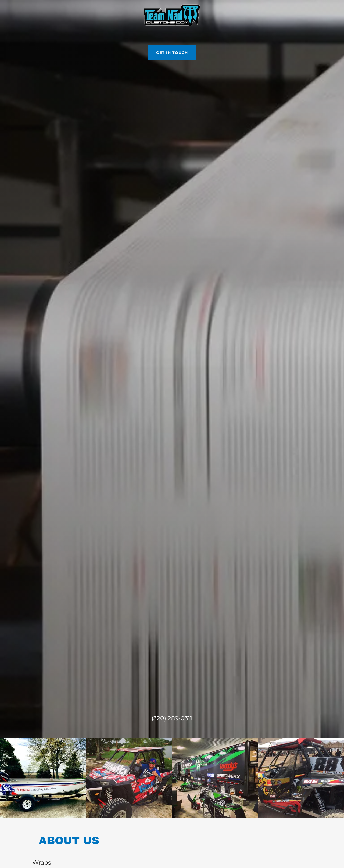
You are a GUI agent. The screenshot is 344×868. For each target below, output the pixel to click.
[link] (172, 15)
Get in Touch (172, 53)
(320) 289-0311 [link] (172, 718)
